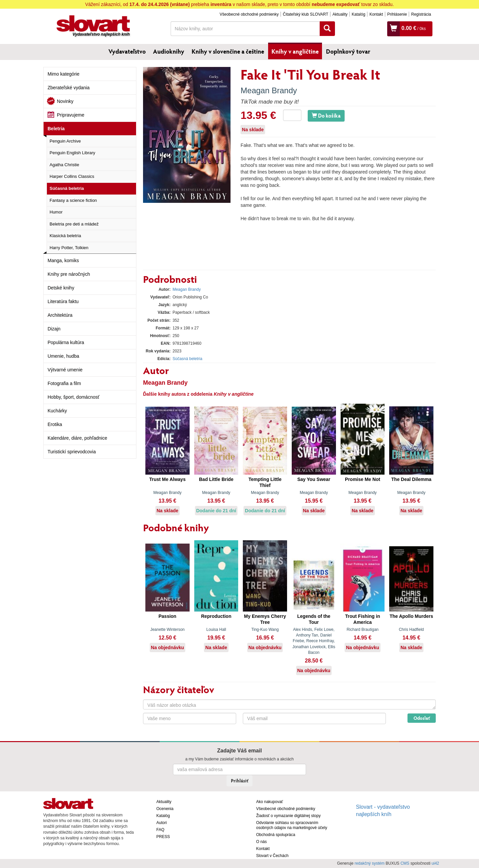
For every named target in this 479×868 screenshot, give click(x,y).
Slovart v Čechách (272, 856)
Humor (56, 212)
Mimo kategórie (64, 74)
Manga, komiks (63, 260)
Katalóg (358, 14)
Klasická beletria (65, 236)
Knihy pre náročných (69, 274)
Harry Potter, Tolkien (69, 248)
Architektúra (60, 315)
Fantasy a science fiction (73, 200)
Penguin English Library (72, 153)
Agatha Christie (64, 165)
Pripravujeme (71, 115)
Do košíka (326, 115)
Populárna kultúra (66, 342)
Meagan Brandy (269, 90)
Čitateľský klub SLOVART (305, 14)
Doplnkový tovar (348, 51)
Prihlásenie (397, 14)
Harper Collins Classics (72, 176)
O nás (261, 842)
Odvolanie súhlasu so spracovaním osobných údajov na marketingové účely (292, 825)
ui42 (435, 863)
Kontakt (376, 14)
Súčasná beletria (67, 188)
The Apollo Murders (411, 616)
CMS (405, 863)
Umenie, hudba (63, 356)
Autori (161, 823)
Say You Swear (314, 479)
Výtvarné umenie (65, 370)
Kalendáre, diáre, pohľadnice (77, 438)
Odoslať (422, 718)
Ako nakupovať (270, 802)
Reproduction (216, 616)
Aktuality (340, 14)
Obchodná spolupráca (276, 835)
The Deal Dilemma (411, 479)
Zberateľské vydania (69, 88)
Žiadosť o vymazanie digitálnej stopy (288, 816)
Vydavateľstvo (127, 51)
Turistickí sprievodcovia (72, 452)
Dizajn (54, 329)
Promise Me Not (363, 479)
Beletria (56, 129)
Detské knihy (61, 288)
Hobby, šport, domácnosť (74, 397)
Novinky (65, 101)
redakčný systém (370, 863)
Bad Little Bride (216, 479)
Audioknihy (169, 51)
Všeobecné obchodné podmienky (249, 14)
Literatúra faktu (63, 301)
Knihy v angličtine (295, 51)
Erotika (55, 424)
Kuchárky (57, 411)
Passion (167, 616)
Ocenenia (165, 809)
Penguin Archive (65, 141)
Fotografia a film (64, 383)
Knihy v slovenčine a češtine (228, 51)
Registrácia (421, 14)
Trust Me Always (167, 479)
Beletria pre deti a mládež (74, 224)
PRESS (163, 837)
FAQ (160, 830)
